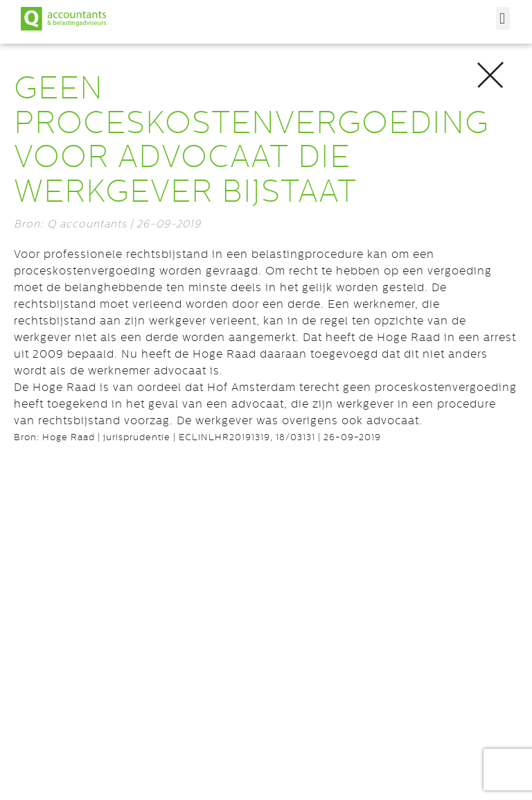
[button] (503, 18)
